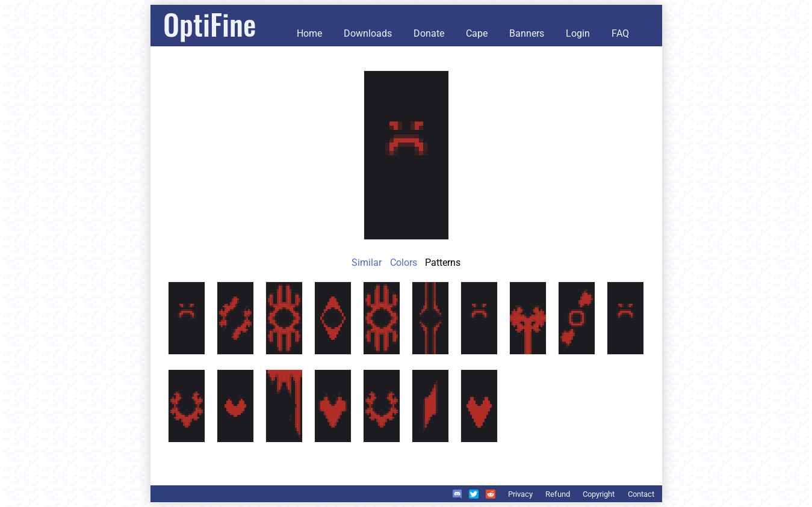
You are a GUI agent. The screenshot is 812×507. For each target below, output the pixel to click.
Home (309, 33)
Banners (527, 33)
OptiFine (209, 24)
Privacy (520, 494)
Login (578, 33)
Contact (641, 494)
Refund (558, 494)
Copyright (599, 494)
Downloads (368, 33)
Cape (477, 33)
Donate (429, 33)
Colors (404, 263)
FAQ (620, 33)
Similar (367, 263)
